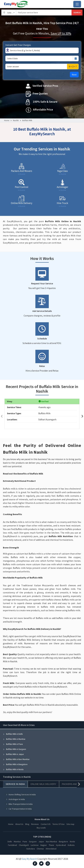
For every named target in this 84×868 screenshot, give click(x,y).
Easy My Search (29, 859)
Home (7, 120)
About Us (19, 824)
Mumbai (17, 842)
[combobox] (9, 12)
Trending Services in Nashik (17, 777)
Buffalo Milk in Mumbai (14, 739)
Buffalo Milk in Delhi (13, 734)
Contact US (46, 824)
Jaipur (41, 842)
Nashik (16, 120)
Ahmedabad (51, 849)
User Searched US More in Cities (19, 725)
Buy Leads (41, 828)
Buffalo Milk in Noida (13, 769)
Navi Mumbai (51, 842)
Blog (27, 824)
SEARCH (77, 12)
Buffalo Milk (27, 120)
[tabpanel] (42, 747)
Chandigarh (24, 845)
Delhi (10, 842)
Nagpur (44, 845)
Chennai (40, 849)
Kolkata (71, 845)
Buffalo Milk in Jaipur (13, 754)
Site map (70, 824)
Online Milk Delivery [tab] (43, 784)
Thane (51, 845)
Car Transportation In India (19, 809)
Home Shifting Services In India (21, 795)
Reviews (35, 824)
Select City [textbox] (12, 13)
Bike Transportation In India (19, 804)
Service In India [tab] (15, 784)
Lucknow (35, 845)
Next (74, 75)
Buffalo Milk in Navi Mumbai (16, 759)
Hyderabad (61, 845)
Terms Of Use (59, 824)
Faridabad (12, 845)
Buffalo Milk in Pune (13, 744)
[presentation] (2, 416)
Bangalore (63, 842)
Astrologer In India (15, 799)
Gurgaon (33, 842)
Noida (72, 842)
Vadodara (31, 849)
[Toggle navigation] (77, 4)
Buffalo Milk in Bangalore (15, 764)
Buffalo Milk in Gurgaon (14, 749)
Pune (25, 842)
